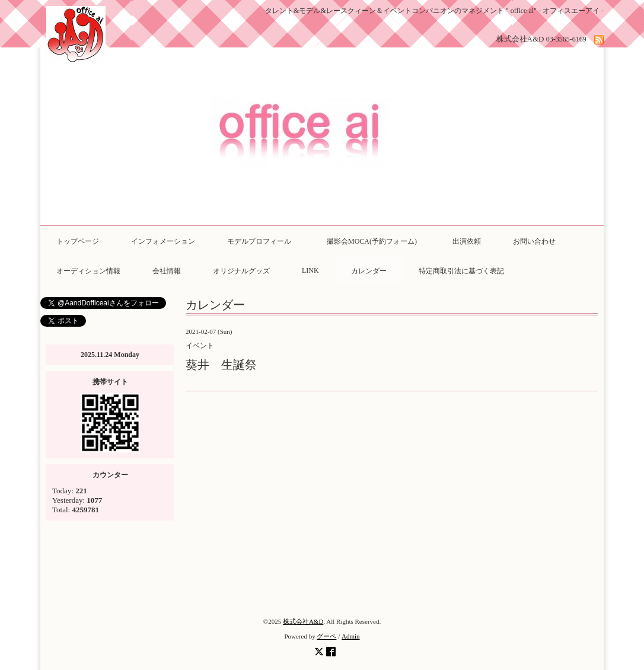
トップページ (78, 241)
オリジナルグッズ (241, 271)
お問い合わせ (534, 241)
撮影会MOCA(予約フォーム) (375, 241)
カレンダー (369, 271)
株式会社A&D (303, 621)
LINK (310, 270)
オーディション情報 (88, 271)
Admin (351, 636)
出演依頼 (467, 241)
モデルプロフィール (259, 241)
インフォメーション (163, 241)
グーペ (326, 636)
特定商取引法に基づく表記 (461, 271)
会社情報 (167, 271)
